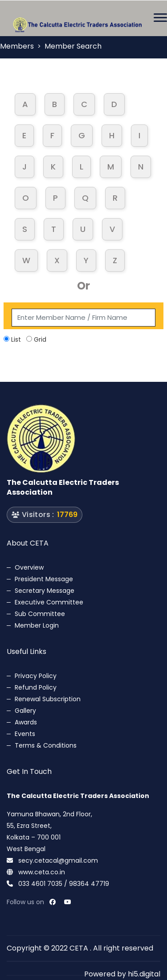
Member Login (37, 625)
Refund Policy (36, 687)
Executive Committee (49, 602)
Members (17, 46)
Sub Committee (40, 614)
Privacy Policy (36, 676)
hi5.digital (144, 974)
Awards (26, 722)
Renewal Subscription (48, 699)
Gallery (25, 711)
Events (25, 734)
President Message (44, 579)
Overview (29, 567)
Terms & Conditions (46, 745)
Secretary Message (45, 591)
